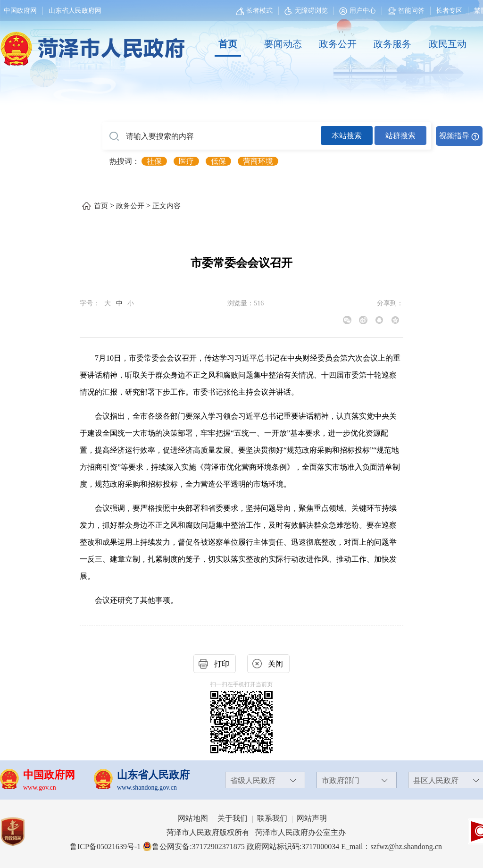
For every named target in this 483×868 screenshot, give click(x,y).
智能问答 (406, 11)
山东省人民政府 (153, 775)
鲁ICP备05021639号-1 (105, 847)
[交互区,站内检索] (292, 136)
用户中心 (363, 11)
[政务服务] (392, 44)
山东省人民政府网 (75, 11)
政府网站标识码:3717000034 (293, 847)
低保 (218, 161)
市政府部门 (341, 780)
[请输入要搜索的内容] (212, 136)
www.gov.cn (40, 788)
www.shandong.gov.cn (147, 788)
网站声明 (312, 818)
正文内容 (167, 206)
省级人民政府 (253, 780)
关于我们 (233, 818)
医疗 (186, 161)
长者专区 (449, 11)
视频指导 (454, 136)
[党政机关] (22, 832)
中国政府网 (20, 11)
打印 (222, 664)
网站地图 (193, 818)
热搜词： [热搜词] (125, 161)
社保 (154, 161)
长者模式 (259, 11)
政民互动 (448, 44)
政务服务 (392, 44)
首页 (228, 44)
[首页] (228, 44)
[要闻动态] (283, 44)
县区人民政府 (436, 780)
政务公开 (338, 44)
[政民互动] (448, 44)
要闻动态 (283, 44)
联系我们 (272, 818)
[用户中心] (359, 11)
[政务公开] (338, 44)
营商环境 (258, 161)
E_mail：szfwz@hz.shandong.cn (391, 847)
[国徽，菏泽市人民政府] (91, 43)
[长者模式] (256, 11)
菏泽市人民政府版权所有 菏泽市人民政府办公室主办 (256, 832)
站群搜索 (400, 136)
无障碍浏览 (306, 11)
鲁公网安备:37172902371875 (193, 847)
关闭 (275, 664)
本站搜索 (347, 136)
